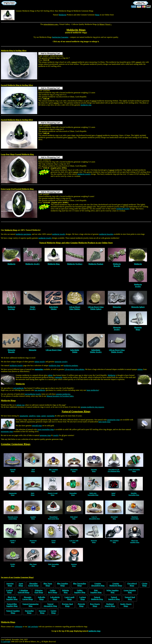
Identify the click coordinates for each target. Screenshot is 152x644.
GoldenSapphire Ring (80, 591)
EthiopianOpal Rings (39, 591)
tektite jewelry (40, 362)
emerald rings (37, 426)
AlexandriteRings (74, 470)
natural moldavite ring (88, 37)
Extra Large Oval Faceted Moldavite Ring (17, 189)
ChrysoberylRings (132, 585)
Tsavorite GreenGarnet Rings (13, 518)
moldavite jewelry (84, 174)
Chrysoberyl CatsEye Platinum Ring (114, 470)
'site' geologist (33, 627)
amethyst (32, 416)
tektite (50, 375)
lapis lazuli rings (104, 422)
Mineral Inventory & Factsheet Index (60, 396)
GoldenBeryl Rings (53, 591)
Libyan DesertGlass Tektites (75, 308)
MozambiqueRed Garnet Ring (53, 518)
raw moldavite (40, 390)
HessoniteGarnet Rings (28, 598)
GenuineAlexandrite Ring (98, 585)
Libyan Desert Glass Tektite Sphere (96, 308)
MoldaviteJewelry (138, 285)
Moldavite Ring (54, 264)
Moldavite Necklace (75, 264)
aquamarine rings (114, 420)
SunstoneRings (74, 565)
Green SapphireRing (130, 591)
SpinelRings (113, 494)
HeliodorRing (66, 591)
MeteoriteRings (138, 328)
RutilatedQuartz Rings (110, 605)
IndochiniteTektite (75, 351)
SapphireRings (33, 518)
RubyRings (33, 494)
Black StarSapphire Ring (135, 541)
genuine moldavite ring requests (92, 407)
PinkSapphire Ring (96, 591)
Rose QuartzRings (95, 605)
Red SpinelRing (114, 518)
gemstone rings (45, 435)
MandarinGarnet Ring (135, 518)
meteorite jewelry (61, 362)
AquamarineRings (13, 494)
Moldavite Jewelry (33, 264)
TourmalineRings (73, 494)
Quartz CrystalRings (53, 494)
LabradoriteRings (55, 598)
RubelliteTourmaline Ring (134, 494)
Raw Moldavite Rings (63, 11)
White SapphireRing (113, 591)
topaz (38, 416)
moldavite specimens (23, 234)
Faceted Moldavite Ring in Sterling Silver (17, 85)
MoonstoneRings (33, 541)
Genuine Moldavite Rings (25, 11)
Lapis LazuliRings (69, 598)
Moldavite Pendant (96, 264)
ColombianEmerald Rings (24, 591)
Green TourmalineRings (134, 470)
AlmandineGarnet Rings (33, 585)
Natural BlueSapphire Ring (12, 605)
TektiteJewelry (32, 308)
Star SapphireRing (114, 541)
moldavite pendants (71, 365)
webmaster (18, 627)
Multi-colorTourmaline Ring (93, 494)
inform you (21, 405)
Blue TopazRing (33, 565)
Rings (97, 15)
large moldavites (93, 390)
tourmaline (51, 416)
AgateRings (21, 585)
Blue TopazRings (48, 585)
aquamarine (24, 416)
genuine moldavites (63, 394)
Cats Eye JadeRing (74, 541)
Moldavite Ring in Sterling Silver (14, 51)
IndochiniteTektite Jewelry (96, 351)
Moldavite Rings (76, 30)
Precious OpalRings (67, 605)
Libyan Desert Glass (54, 350)
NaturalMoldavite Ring (97, 598)
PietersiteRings (81, 605)
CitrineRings (54, 541)
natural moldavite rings (76, 33)
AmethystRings (13, 541)
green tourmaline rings (46, 429)
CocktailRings (10, 591)
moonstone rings (7, 431)
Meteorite (33, 350)
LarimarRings (83, 598)
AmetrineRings (10, 585)
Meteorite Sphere (138, 307)
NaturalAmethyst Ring (114, 598)
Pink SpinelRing (74, 518)
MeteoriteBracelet (12, 351)
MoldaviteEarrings (11, 308)
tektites (140, 369)
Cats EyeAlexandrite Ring (94, 518)
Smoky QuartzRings (126, 605)
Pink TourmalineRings (54, 565)
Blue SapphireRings (54, 470)
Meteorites (117, 307)
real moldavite (18, 388)
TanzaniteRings (94, 470)
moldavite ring (78, 41)
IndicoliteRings (42, 598)
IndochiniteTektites (54, 308)
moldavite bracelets (106, 234)
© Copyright (5, 642)
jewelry (56, 435)
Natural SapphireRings (13, 612)
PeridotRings (13, 565)
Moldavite (63, 15)
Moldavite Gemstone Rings (83, 11)
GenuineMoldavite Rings (116, 585)
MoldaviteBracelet (117, 265)
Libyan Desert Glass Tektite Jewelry (117, 351)
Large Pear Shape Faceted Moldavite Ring (17, 154)
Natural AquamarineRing (31, 605)
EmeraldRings (13, 470)
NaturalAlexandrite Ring (50, 605)
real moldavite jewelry (33, 394)
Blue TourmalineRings (80, 585)
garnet (44, 416)
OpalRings (33, 470)
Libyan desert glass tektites (74, 369)
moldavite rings (55, 365)
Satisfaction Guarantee (60, 37)
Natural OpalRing (130, 598)
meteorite (59, 377)
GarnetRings (54, 612)
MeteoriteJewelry (117, 328)
